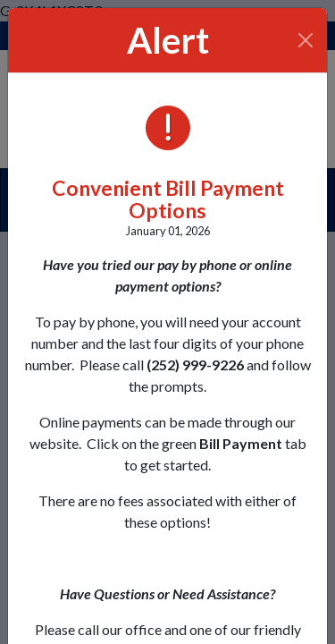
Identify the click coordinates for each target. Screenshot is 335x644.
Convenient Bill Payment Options (168, 199)
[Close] (306, 40)
